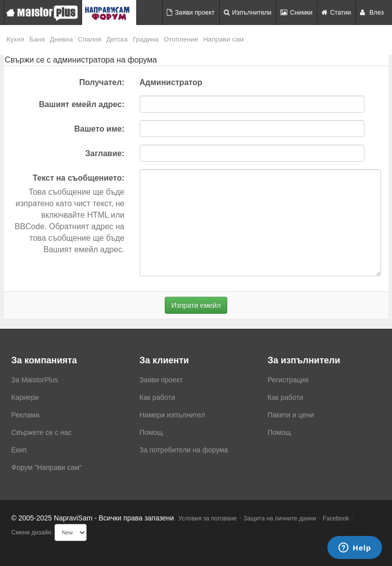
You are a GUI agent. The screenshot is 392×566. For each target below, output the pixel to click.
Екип (19, 450)
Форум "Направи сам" (47, 467)
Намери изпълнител (172, 415)
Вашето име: (99, 129)
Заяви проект (190, 12)
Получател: (102, 82)
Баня (37, 39)
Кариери (25, 397)
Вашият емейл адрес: (82, 104)
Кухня (16, 39)
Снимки (296, 12)
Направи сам (224, 39)
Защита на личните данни (280, 518)
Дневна (61, 39)
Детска (117, 39)
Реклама (26, 415)
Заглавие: (105, 153)
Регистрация (288, 380)
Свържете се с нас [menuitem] (42, 432)
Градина (146, 39)
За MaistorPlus (35, 380)
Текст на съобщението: (78, 178)
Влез (372, 12)
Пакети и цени (291, 415)
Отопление (181, 39)
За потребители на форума (184, 450)
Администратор (171, 82)
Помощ (151, 432)
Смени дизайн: (32, 532)
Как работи (157, 397)
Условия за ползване (208, 518)
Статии (336, 12)
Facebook (336, 518)
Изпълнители (248, 12)
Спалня (90, 39)
